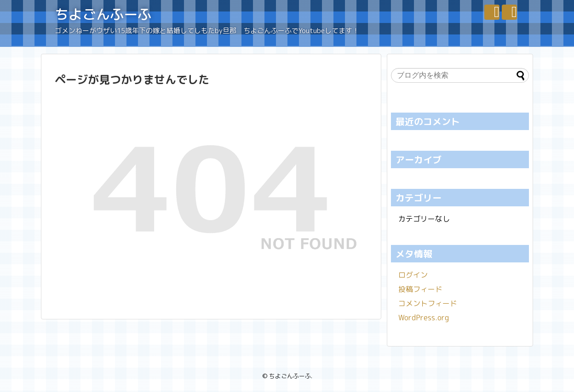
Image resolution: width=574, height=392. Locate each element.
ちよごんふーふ (103, 14)
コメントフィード (428, 303)
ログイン (413, 275)
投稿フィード (420, 289)
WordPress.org (424, 318)
